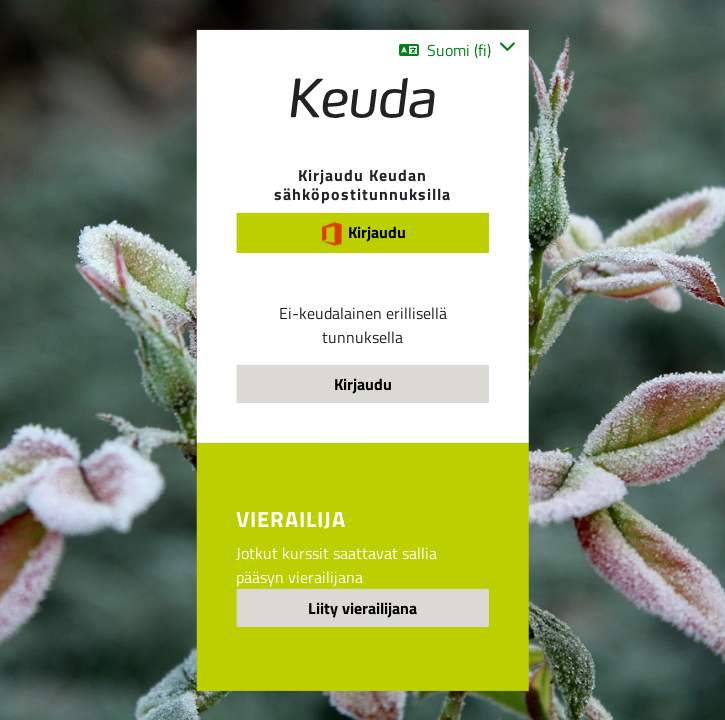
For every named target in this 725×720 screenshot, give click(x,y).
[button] (457, 49)
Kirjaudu (363, 232)
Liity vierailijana (362, 608)
